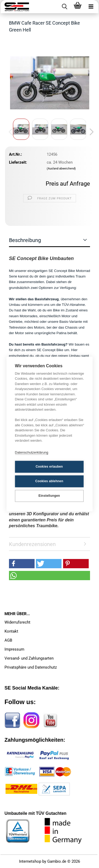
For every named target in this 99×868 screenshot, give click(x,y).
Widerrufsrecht (17, 622)
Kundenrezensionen (32, 544)
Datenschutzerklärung (31, 452)
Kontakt (11, 631)
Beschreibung (25, 240)
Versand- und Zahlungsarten (29, 658)
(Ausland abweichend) (61, 169)
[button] (90, 132)
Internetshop (30, 861)
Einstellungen (49, 496)
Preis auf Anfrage (68, 184)
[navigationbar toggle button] (91, 7)
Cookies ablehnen (49, 481)
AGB (8, 640)
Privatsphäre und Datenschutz (31, 667)
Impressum (14, 649)
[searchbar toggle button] (64, 7)
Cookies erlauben (49, 467)
